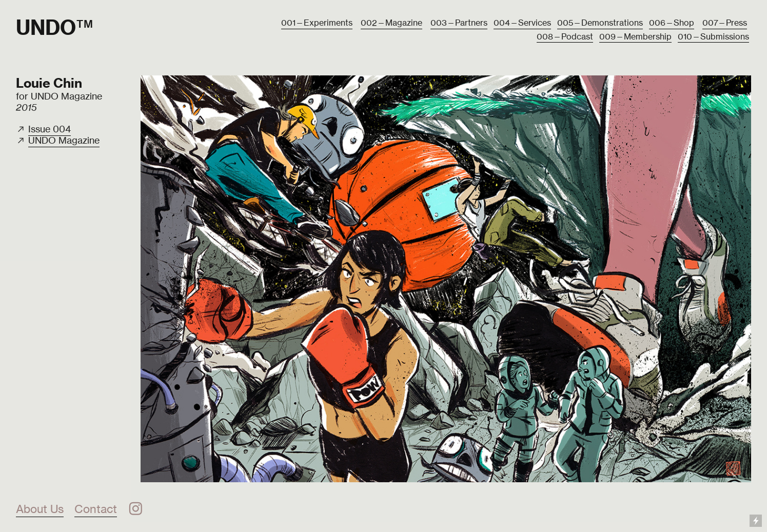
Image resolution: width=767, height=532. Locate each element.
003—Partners (459, 23)
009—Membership (635, 36)
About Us (40, 509)
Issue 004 (50, 129)
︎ (136, 509)
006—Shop (672, 23)
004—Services (522, 23)
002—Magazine (391, 23)
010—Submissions (713, 36)
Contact (96, 509)
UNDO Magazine (64, 140)
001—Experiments (317, 23)
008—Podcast (565, 36)
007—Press (725, 23)
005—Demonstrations (600, 23)
